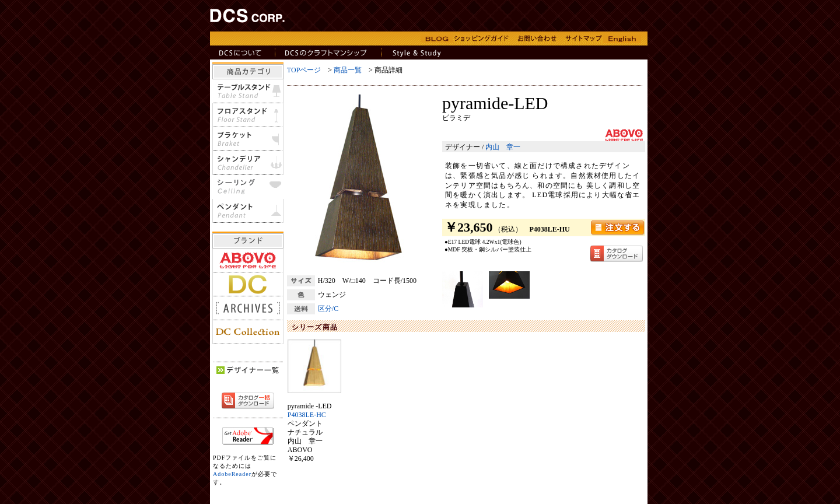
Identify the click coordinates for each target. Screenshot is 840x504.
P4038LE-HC (307, 415)
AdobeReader (232, 474)
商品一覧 (348, 70)
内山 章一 (503, 147)
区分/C (328, 309)
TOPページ (304, 70)
